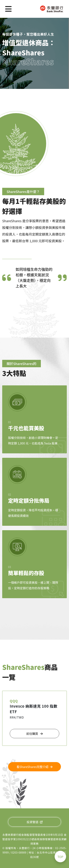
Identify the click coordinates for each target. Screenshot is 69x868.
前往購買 (35, 734)
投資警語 (34, 822)
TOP (60, 857)
